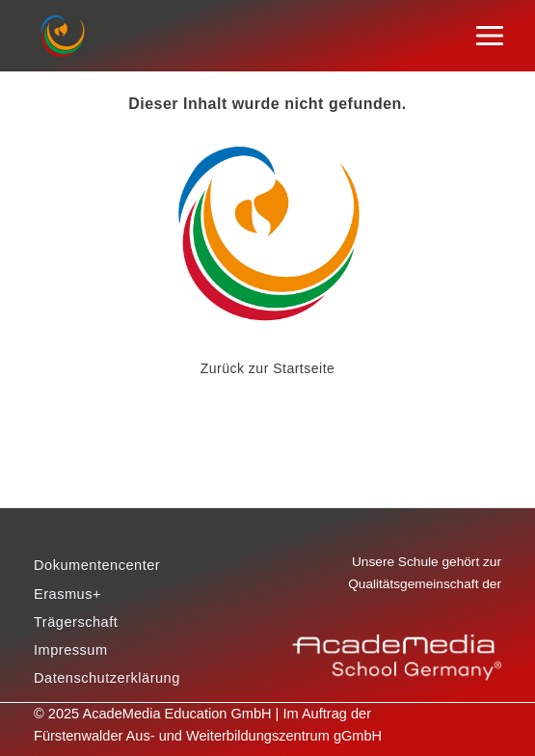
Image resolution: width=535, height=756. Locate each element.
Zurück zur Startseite (268, 368)
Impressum (71, 650)
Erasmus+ (67, 594)
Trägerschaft (76, 622)
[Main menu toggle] (490, 36)
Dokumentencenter (97, 565)
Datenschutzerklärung (107, 678)
